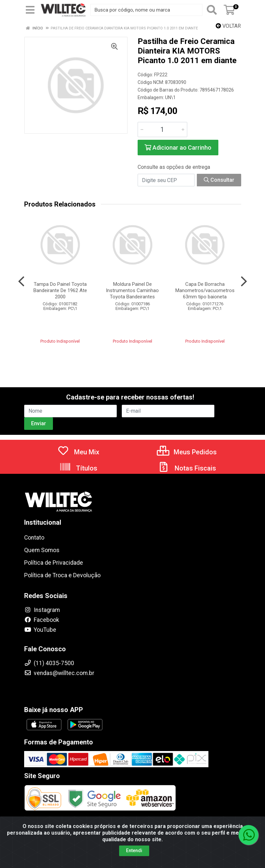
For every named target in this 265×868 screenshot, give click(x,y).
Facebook (42, 620)
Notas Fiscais (187, 468)
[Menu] (30, 10)
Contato (34, 538)
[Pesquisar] (212, 10)
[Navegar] (21, 282)
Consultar (219, 180)
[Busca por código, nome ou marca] (146, 10)
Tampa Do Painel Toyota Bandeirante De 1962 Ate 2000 (60, 290)
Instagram (42, 610)
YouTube (40, 630)
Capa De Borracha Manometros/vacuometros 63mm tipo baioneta (205, 290)
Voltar (228, 26)
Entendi (134, 850)
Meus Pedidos (187, 452)
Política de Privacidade (54, 563)
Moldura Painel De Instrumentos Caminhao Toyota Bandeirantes (132, 290)
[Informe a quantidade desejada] (162, 130)
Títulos (78, 468)
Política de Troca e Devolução (62, 575)
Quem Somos (42, 550)
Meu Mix (78, 452)
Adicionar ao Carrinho (178, 148)
